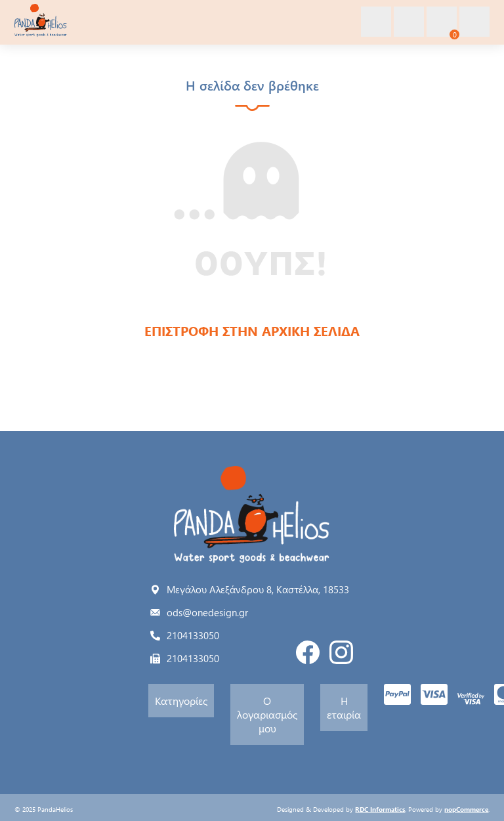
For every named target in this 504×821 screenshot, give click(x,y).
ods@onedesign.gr (207, 612)
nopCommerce (466, 809)
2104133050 (193, 635)
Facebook (308, 652)
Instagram (341, 652)
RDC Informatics (380, 809)
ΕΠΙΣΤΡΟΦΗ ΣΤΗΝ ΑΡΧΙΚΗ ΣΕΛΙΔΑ (252, 330)
